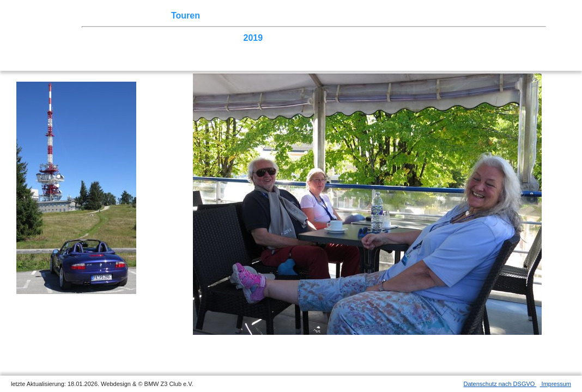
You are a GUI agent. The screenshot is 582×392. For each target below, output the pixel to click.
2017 (303, 38)
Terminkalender (238, 16)
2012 (427, 38)
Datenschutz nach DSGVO (500, 384)
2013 (402, 38)
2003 (203, 48)
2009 (502, 38)
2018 (278, 38)
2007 (104, 48)
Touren (186, 16)
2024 (129, 38)
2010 (477, 38)
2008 (526, 38)
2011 (452, 38)
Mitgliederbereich (489, 16)
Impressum (556, 384)
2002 (228, 48)
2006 (129, 48)
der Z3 (335, 16)
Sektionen (296, 16)
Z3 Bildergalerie (386, 16)
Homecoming (271, 48)
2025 (104, 38)
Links (436, 16)
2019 (253, 38)
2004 (179, 48)
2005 (154, 48)
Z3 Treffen (144, 16)
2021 (203, 38)
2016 (328, 38)
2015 (353, 38)
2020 (228, 38)
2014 (378, 38)
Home (106, 16)
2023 (154, 38)
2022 (179, 38)
